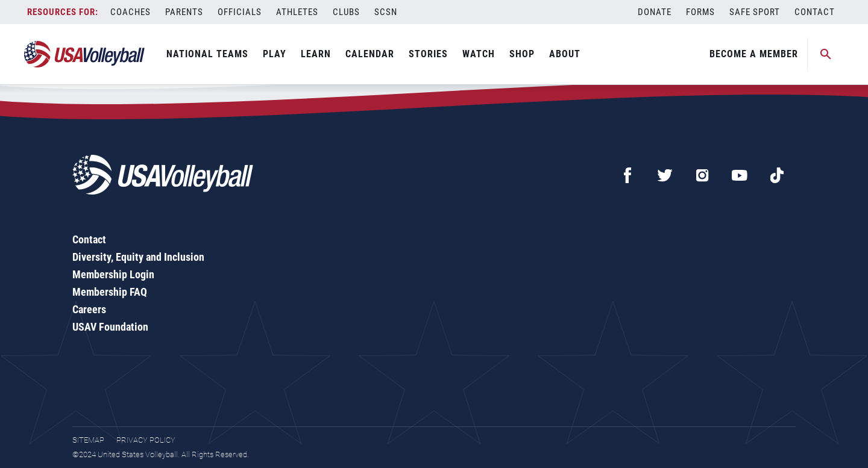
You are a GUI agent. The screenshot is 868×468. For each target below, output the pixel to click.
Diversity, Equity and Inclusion (138, 257)
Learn (316, 54)
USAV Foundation (110, 327)
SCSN (386, 12)
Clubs (346, 12)
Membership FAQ (110, 292)
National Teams (207, 54)
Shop (522, 54)
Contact (815, 12)
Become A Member (754, 54)
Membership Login (113, 274)
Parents (184, 12)
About (565, 54)
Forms (700, 12)
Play (275, 54)
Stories (428, 54)
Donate (655, 12)
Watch (479, 54)
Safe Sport (755, 12)
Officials (240, 12)
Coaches (131, 12)
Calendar (370, 54)
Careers (89, 309)
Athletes (297, 12)
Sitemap (88, 440)
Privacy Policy (146, 440)
